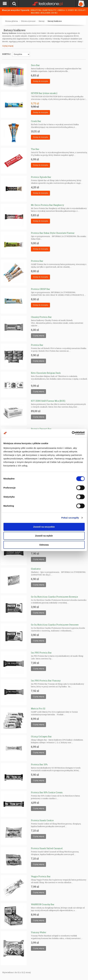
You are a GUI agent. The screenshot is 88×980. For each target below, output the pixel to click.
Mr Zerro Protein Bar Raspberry (47, 205)
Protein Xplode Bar (41, 177)
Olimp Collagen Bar (41, 737)
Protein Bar (37, 261)
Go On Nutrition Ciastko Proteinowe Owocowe (55, 625)
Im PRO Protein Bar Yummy (46, 681)
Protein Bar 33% (39, 764)
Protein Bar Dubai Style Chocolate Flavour (53, 233)
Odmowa (44, 545)
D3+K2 (54, 13)
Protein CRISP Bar (41, 289)
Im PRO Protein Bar (41, 653)
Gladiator (36, 569)
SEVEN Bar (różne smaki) (44, 93)
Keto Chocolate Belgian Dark (46, 373)
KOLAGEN (46, 13)
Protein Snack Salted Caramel (47, 848)
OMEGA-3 (62, 10)
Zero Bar (35, 65)
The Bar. (35, 149)
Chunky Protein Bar (41, 317)
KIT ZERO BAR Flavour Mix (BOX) (48, 401)
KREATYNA (36, 10)
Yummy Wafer (39, 932)
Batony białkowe (55, 21)
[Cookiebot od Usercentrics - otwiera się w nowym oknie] (72, 433)
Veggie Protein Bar (41, 876)
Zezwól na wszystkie (44, 527)
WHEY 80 (72, 10)
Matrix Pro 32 (38, 709)
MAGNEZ (35, 13)
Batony (42, 21)
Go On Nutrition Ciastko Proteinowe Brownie (54, 597)
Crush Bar (36, 121)
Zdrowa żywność (28, 21)
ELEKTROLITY (50, 10)
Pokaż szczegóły (70, 518)
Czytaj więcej (8, 46)
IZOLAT (82, 10)
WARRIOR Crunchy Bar (43, 904)
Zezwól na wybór (44, 536)
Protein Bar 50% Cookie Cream (47, 792)
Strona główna (11, 21)
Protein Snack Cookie (42, 820)
